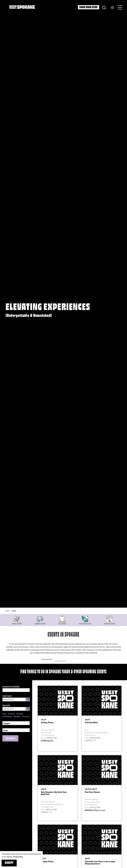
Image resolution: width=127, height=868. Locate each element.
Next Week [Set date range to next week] (17, 717)
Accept (9, 863)
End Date (6, 706)
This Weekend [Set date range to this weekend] (7, 717)
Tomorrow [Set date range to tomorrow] (11, 714)
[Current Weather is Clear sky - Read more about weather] (110, 8)
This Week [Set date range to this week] (20, 714)
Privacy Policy (18, 857)
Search (10, 738)
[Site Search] (104, 7)
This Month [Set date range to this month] (26, 717)
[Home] (22, 7)
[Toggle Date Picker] (28, 699)
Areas (5, 730)
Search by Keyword (11, 687)
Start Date (7, 696)
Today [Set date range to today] (4, 714)
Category (7, 723)
